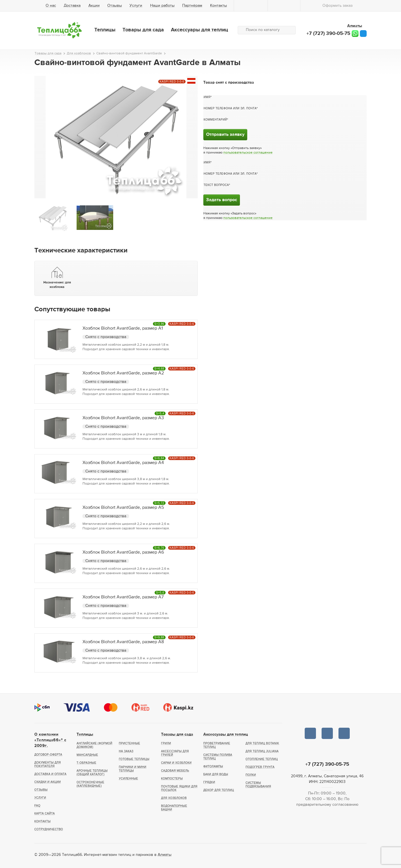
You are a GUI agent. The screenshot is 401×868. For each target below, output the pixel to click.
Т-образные (86, 763)
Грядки (209, 782)
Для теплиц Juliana (262, 751)
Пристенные (130, 743)
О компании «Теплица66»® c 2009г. (50, 740)
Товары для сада (143, 30)
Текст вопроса (216, 185)
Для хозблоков (174, 798)
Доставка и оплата (50, 774)
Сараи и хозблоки (176, 763)
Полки (251, 775)
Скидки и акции (48, 782)
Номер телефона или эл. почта (230, 108)
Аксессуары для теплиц (200, 30)
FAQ (37, 806)
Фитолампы (213, 766)
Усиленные (128, 779)
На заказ (126, 751)
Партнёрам (192, 6)
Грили (166, 743)
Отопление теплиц (262, 759)
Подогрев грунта (260, 767)
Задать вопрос (222, 200)
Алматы (165, 855)
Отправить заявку (225, 135)
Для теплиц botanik (262, 743)
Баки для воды (216, 774)
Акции (94, 6)
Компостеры (172, 779)
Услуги (136, 6)
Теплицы (105, 30)
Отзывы (115, 6)
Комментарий (215, 120)
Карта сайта (45, 813)
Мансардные (87, 755)
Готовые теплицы (134, 759)
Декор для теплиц (219, 790)
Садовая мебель (175, 771)
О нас (51, 6)
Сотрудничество (49, 829)
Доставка (72, 6)
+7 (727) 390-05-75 (328, 34)
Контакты (219, 6)
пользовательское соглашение (248, 153)
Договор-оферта (48, 755)
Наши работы (162, 6)
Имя (207, 97)
